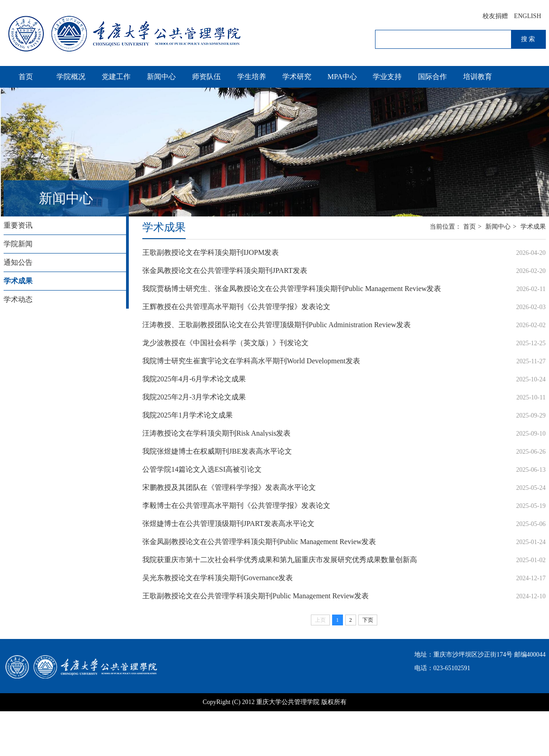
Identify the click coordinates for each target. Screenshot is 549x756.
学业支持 (387, 77)
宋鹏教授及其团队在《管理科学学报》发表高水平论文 (229, 487)
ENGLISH (528, 16)
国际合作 (432, 77)
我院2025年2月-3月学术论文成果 (194, 397)
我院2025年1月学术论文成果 (188, 415)
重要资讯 (18, 225)
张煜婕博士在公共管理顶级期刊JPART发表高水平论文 (228, 524)
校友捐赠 (495, 16)
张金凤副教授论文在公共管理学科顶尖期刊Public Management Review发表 (259, 542)
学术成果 (18, 281)
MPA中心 (342, 77)
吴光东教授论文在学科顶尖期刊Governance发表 (218, 578)
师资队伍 (206, 77)
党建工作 (116, 77)
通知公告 (18, 262)
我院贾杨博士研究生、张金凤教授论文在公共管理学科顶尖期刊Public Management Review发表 (292, 289)
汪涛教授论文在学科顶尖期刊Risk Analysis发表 (216, 433)
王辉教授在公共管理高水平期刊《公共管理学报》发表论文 (236, 307)
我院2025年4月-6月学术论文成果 (194, 379)
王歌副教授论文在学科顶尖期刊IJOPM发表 (211, 252)
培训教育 (478, 77)
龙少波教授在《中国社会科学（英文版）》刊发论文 (225, 343)
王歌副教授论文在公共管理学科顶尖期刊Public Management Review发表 (256, 596)
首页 (26, 77)
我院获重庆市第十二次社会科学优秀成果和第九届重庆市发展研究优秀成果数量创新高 (280, 560)
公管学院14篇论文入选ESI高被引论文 (202, 469)
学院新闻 (18, 244)
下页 (368, 620)
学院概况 (71, 77)
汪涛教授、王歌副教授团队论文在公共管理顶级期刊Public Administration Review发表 (277, 325)
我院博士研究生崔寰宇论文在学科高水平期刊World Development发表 (251, 361)
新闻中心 (161, 77)
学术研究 (297, 77)
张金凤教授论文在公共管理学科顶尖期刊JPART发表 (225, 270)
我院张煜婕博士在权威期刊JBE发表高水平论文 (217, 451)
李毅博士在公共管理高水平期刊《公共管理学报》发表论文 (236, 505)
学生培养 (252, 77)
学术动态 (18, 299)
